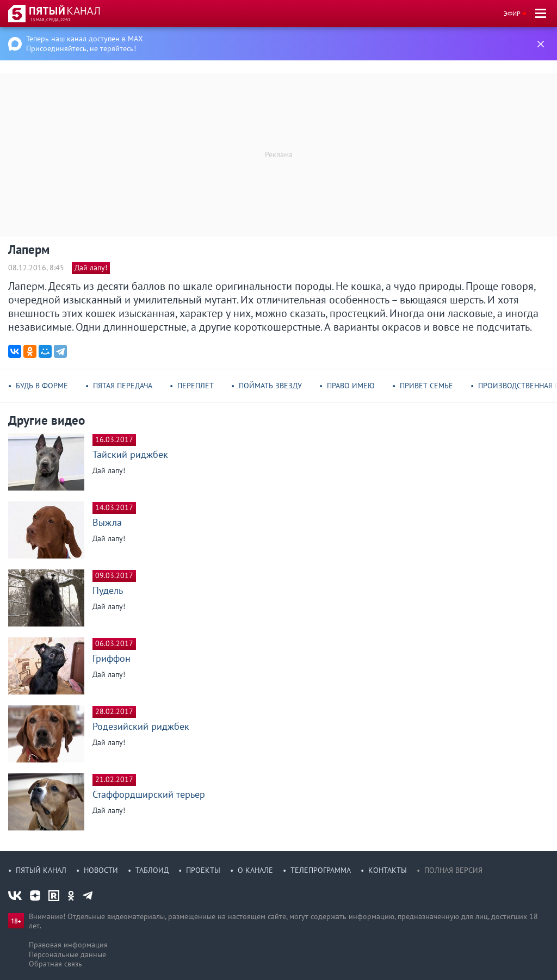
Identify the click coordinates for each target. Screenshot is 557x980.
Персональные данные (67, 954)
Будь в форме (42, 386)
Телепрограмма (321, 870)
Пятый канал (41, 870)
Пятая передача (123, 386)
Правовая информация (68, 945)
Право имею (351, 386)
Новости (101, 870)
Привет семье (426, 386)
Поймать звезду (270, 386)
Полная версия (453, 870)
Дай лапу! (91, 268)
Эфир (512, 13)
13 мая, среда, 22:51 (50, 20)
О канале (255, 870)
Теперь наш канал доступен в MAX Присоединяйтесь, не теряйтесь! (85, 44)
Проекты (203, 870)
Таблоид (152, 870)
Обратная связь (55, 964)
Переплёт (196, 386)
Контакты (388, 870)
